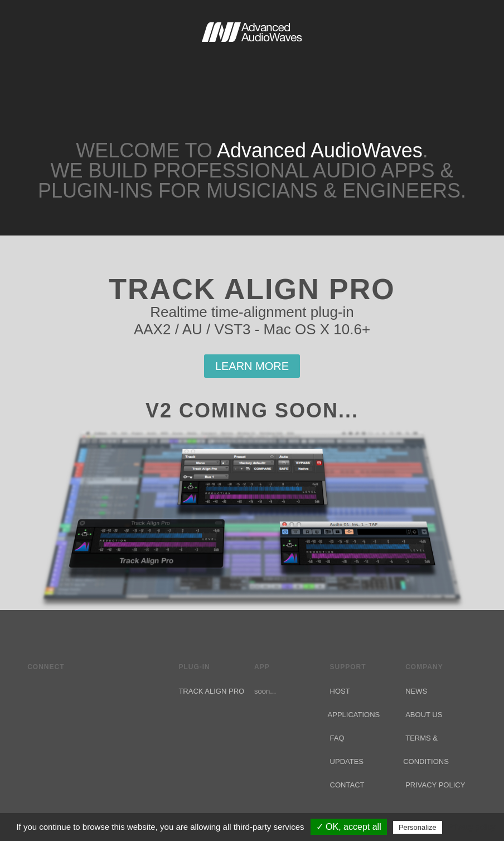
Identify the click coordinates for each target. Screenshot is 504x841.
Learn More (252, 366)
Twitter (34, 690)
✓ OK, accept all (349, 827)
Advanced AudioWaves (252, 56)
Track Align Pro (211, 691)
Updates (347, 761)
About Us (424, 715)
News (416, 691)
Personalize (418, 827)
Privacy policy (472, 827)
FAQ (337, 738)
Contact (347, 785)
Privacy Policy (435, 785)
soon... (265, 691)
